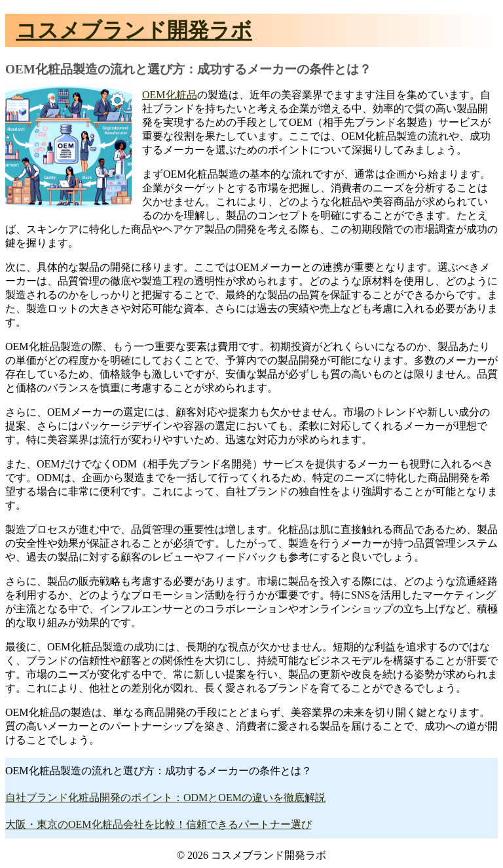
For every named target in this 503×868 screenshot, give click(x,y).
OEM (154, 95)
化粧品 (181, 95)
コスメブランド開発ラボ (134, 30)
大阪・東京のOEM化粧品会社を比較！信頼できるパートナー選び (158, 824)
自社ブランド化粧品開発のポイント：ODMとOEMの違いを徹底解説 (165, 798)
